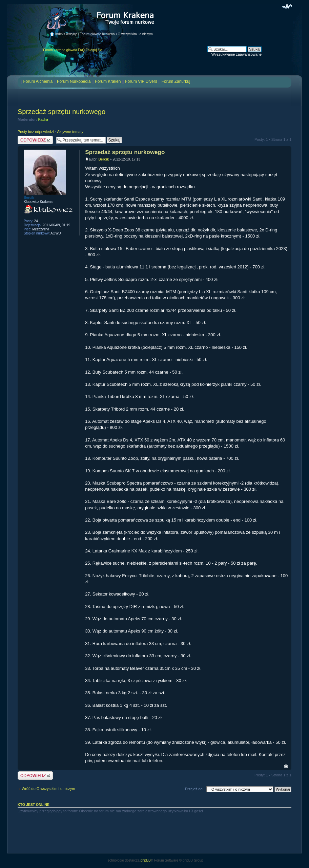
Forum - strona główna (60, 50)
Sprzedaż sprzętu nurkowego (61, 112)
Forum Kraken (108, 81)
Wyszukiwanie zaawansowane (236, 54)
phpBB (146, 860)
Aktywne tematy (70, 132)
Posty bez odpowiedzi (36, 132)
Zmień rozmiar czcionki (287, 6)
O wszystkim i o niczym (135, 34)
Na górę (286, 766)
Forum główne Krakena (97, 34)
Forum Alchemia (38, 81)
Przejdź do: (194, 789)
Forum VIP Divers (141, 81)
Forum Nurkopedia (74, 81)
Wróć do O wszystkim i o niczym (48, 789)
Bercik (104, 159)
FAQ (81, 50)
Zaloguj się (94, 50)
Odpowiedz (35, 140)
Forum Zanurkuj (176, 81)
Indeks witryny (66, 34)
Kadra (43, 119)
